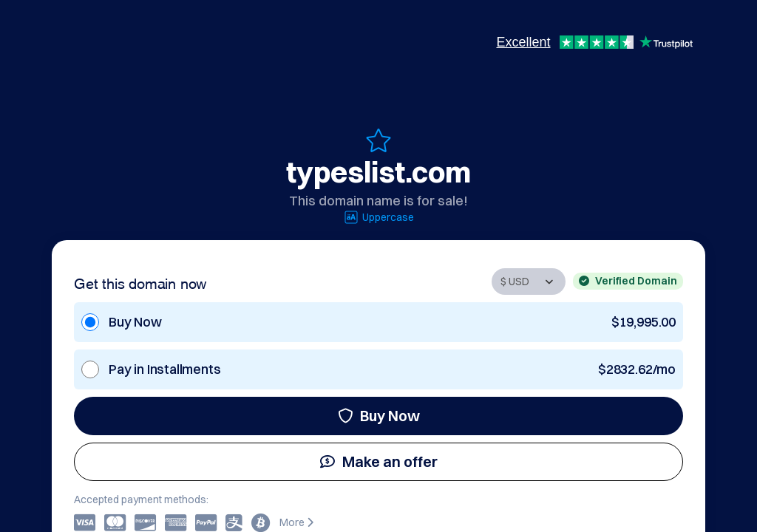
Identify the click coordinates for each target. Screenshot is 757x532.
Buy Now (379, 416)
